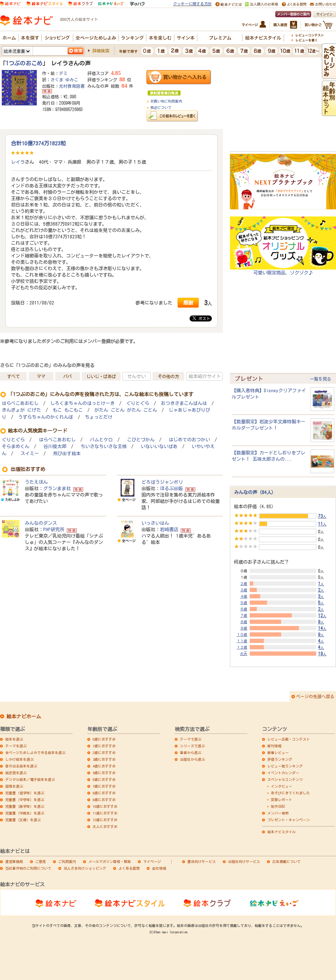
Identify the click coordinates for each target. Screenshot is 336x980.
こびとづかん (141, 440)
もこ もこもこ (68, 410)
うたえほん (36, 482)
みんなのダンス (41, 523)
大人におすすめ (105, 827)
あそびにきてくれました (290, 793)
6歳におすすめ (104, 779)
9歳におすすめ (104, 800)
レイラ (18, 162)
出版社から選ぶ (192, 759)
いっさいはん (155, 523)
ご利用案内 (67, 862)
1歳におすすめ (104, 746)
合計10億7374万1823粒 (38, 143)
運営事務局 (14, 862)
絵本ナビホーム (24, 717)
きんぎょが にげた (21, 410)
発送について (161, 108)
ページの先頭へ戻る (315, 696)
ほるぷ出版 (171, 488)
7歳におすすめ (104, 786)
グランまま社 (57, 488)
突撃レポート (282, 800)
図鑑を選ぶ (14, 786)
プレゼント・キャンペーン (289, 820)
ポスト (201, 318)
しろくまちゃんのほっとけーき (82, 403)
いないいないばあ (159, 446)
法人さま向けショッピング (85, 868)
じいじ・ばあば (101, 376)
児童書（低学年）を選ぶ (25, 793)
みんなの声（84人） (255, 492)
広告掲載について (286, 862)
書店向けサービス (202, 862)
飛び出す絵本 (67, 454)
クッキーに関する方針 (192, 4)
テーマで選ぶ (191, 739)
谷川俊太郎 (55, 446)
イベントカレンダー (283, 773)
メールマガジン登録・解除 (110, 862)
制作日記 (278, 806)
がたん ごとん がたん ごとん (126, 410)
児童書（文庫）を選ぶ (23, 820)
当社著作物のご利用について (28, 868)
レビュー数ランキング (285, 766)
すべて (13, 376)
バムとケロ (101, 440)
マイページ (152, 862)
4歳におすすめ (104, 766)
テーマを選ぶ (16, 746)
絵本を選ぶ (14, 739)
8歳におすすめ (104, 793)
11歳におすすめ (105, 813)
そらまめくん (16, 446)
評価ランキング (280, 759)
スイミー (30, 454)
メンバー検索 (278, 813)
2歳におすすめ (104, 753)
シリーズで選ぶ (192, 746)
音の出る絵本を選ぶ (21, 766)
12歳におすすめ (105, 820)
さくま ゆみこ (64, 80)
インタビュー (282, 786)
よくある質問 (129, 868)
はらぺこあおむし (20, 403)
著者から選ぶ (191, 753)
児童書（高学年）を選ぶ (25, 806)
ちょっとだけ (99, 417)
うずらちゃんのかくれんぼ (46, 417)
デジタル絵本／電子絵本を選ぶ (30, 779)
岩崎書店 (169, 529)
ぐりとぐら (138, 403)
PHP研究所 (54, 529)
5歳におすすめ (104, 773)
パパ (68, 376)
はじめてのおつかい (189, 440)
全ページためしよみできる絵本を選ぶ (35, 753)
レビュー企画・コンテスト (289, 739)
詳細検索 (101, 51)
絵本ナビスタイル (282, 832)
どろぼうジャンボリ (162, 482)
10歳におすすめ (105, 806)
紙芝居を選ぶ (16, 773)
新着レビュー (278, 753)
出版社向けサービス (244, 862)
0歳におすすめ (104, 739)
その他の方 (168, 376)
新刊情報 (274, 746)
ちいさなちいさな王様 (104, 446)
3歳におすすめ (104, 759)
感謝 (188, 303)
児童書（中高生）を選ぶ (25, 813)
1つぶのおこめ (24, 63)
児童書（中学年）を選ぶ (25, 800)
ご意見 (41, 862)
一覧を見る (320, 379)
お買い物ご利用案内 (166, 101)
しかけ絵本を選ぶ (19, 759)
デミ (63, 73)
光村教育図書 (72, 86)
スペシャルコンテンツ (285, 779)
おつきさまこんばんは (184, 403)
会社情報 (159, 868)
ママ (41, 376)
